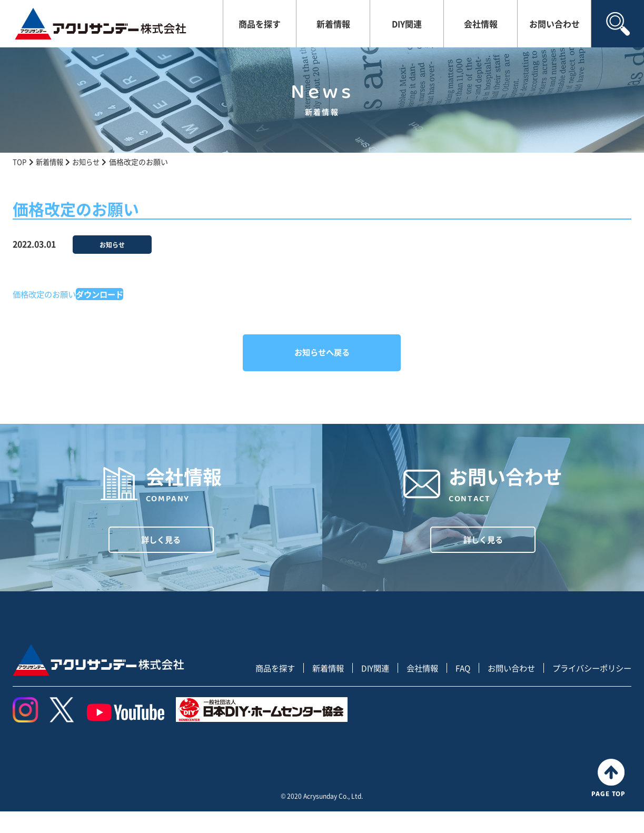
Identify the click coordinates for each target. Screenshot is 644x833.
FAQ (454, 690)
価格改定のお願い (46, 294)
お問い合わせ (554, 24)
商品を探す (260, 24)
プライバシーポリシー (589, 690)
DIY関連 (407, 24)
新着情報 (333, 24)
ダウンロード (105, 294)
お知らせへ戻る (322, 352)
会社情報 (481, 24)
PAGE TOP (611, 799)
